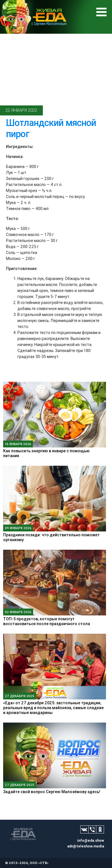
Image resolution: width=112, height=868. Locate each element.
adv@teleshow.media (86, 846)
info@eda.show (91, 840)
